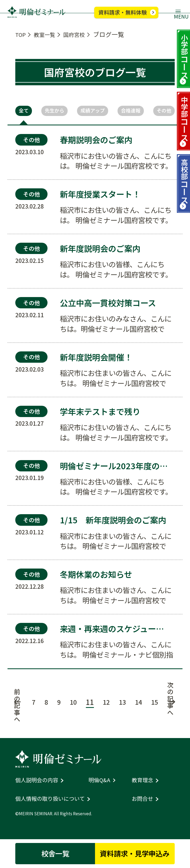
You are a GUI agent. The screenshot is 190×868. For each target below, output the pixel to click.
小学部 (183, 59)
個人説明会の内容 (40, 786)
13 (123, 706)
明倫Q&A (101, 786)
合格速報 (130, 111)
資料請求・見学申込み (141, 852)
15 (158, 706)
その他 (162, 111)
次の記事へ (174, 702)
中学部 (183, 130)
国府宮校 (82, 34)
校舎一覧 (49, 852)
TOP (21, 34)
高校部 (183, 201)
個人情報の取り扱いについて (55, 805)
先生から (54, 111)
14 (140, 706)
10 (72, 706)
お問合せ (144, 805)
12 (106, 706)
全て (25, 111)
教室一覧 (48, 34)
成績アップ (92, 111)
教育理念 (144, 786)
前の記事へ (13, 710)
